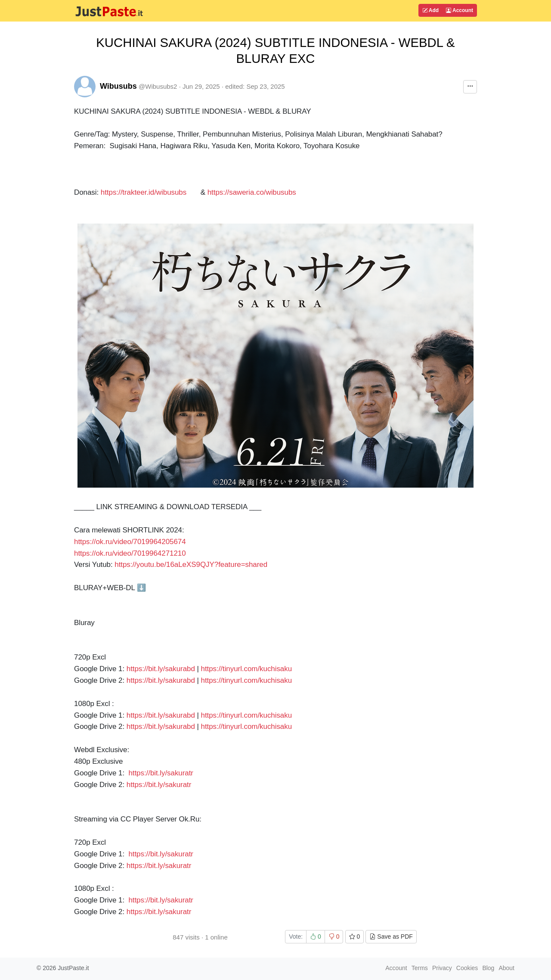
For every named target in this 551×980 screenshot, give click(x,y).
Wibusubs (118, 86)
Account (460, 10)
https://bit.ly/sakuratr (161, 773)
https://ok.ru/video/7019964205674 (130, 542)
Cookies (467, 968)
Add (430, 10)
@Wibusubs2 (158, 86)
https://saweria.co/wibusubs (252, 192)
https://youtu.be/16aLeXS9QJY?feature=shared (191, 565)
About (506, 968)
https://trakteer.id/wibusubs (144, 192)
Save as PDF (391, 936)
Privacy (442, 968)
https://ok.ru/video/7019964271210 (130, 553)
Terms (420, 968)
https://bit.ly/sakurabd (161, 669)
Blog (488, 968)
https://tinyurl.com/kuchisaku (247, 669)
